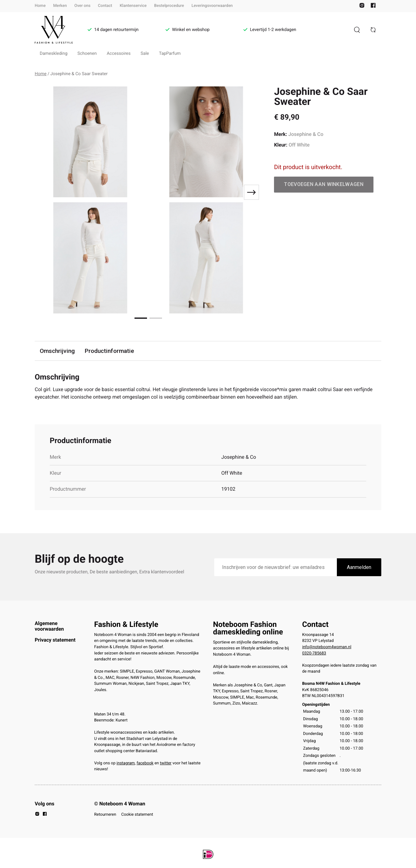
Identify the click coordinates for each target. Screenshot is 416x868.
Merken (60, 6)
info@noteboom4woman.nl (327, 647)
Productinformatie (109, 351)
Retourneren (105, 815)
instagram (126, 763)
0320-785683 (314, 653)
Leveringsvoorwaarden (212, 6)
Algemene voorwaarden (49, 626)
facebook (145, 763)
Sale (145, 54)
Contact (105, 6)
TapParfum (170, 54)
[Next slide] (251, 192)
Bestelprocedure (169, 6)
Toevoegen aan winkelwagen (324, 184)
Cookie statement (137, 815)
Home (40, 6)
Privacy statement (55, 640)
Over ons (82, 6)
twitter (166, 763)
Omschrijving (57, 351)
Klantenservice (133, 6)
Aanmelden (359, 567)
